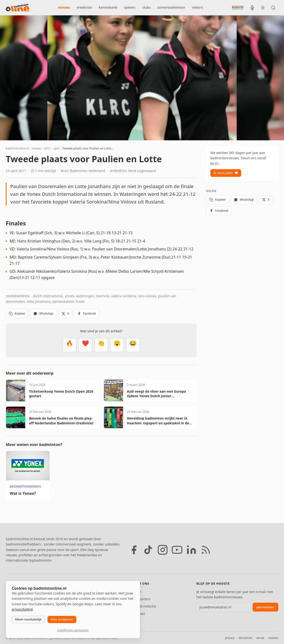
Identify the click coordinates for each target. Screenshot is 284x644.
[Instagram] (163, 550)
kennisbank (108, 7)
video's (197, 7)
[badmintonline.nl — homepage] (18, 8)
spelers (130, 7)
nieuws (64, 7)
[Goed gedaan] (101, 345)
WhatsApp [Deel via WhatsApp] (43, 313)
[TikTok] (148, 550)
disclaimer (245, 638)
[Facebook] (134, 550)
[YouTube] (177, 550)
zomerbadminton (171, 7)
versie (260, 638)
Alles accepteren (62, 619)
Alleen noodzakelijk (28, 619)
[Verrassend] (117, 345)
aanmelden (265, 607)
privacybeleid (22, 609)
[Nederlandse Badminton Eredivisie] (238, 7)
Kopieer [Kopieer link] (17, 313)
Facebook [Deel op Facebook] (87, 313)
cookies (273, 638)
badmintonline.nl (17, 148)
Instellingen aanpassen (73, 630)
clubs (146, 7)
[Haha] (133, 345)
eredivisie (84, 7)
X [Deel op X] (65, 313)
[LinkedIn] (191, 550)
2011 (47, 148)
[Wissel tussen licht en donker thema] (263, 8)
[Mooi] (85, 345)
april (56, 148)
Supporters (142, 599)
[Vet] (70, 345)
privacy (230, 638)
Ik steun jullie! (226, 173)
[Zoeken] (273, 8)
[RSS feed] (206, 550)
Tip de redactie (145, 606)
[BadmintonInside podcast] (252, 8)
